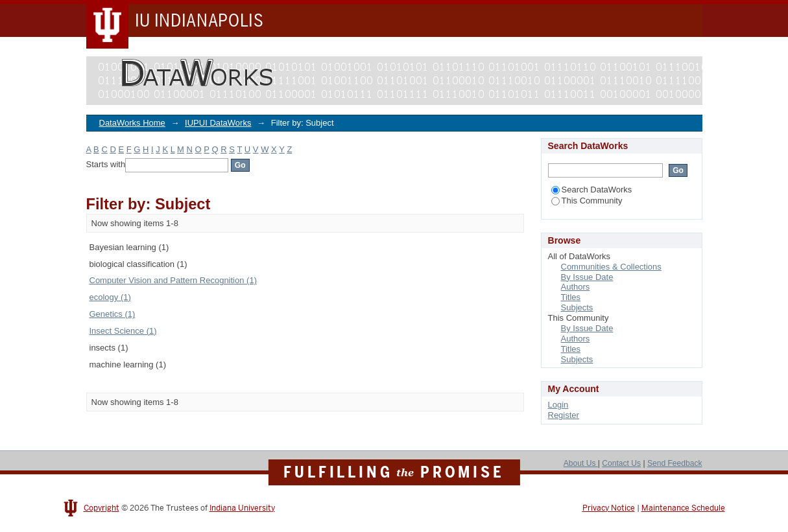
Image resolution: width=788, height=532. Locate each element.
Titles (571, 297)
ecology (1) (110, 297)
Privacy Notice (609, 508)
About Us (581, 463)
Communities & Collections (611, 267)
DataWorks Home (132, 123)
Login (558, 405)
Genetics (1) (113, 314)
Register (564, 415)
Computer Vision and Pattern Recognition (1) (173, 280)
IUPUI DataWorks (218, 123)
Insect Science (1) (123, 331)
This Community (587, 201)
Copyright (101, 508)
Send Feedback (675, 463)
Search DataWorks (592, 190)
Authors (576, 287)
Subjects (577, 307)
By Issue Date (587, 277)
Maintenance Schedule (683, 508)
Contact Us (621, 463)
